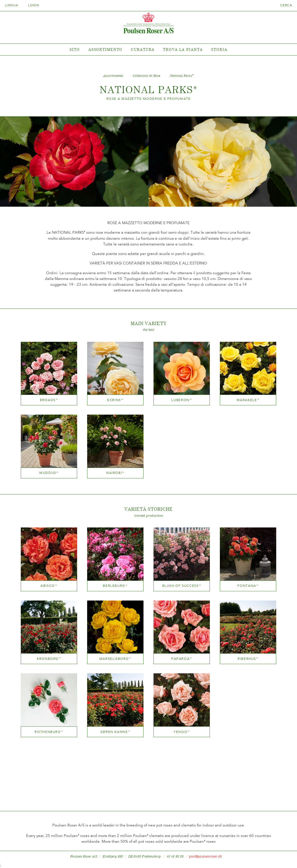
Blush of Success (182, 586)
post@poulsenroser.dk (206, 856)
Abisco (49, 586)
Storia (219, 49)
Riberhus (248, 659)
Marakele (248, 400)
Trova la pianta (183, 49)
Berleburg (115, 586)
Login (34, 5)
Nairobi (115, 473)
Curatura (143, 49)
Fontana (248, 586)
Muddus (49, 473)
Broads (49, 400)
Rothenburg (49, 732)
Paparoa (182, 659)
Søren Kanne (115, 732)
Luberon (182, 400)
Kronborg (49, 659)
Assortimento (106, 49)
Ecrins (115, 400)
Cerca (286, 5)
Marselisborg (115, 659)
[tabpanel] (148, 50)
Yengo (182, 732)
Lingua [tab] (13, 5)
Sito (75, 49)
